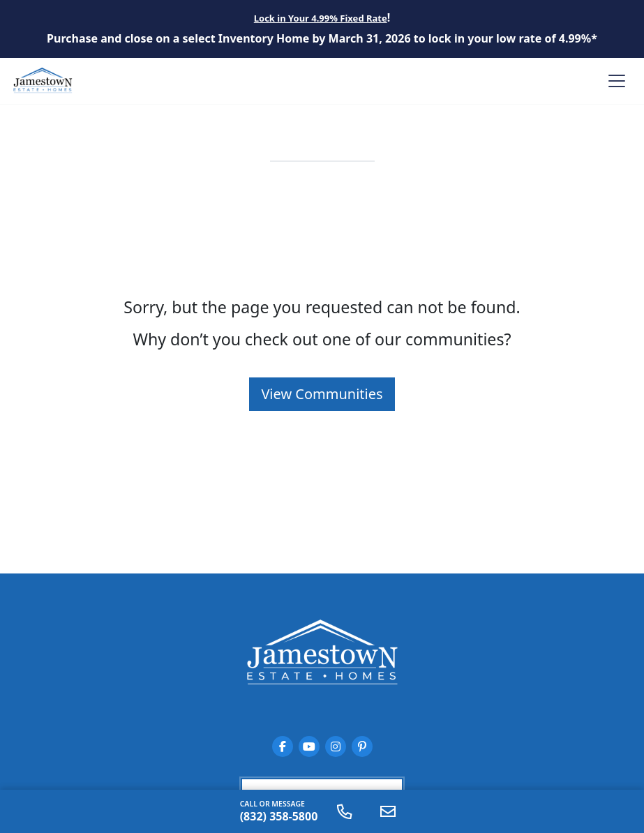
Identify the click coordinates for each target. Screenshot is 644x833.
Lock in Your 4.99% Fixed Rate (321, 18)
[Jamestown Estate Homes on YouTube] (309, 746)
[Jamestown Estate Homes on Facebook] (283, 746)
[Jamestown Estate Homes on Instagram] (336, 746)
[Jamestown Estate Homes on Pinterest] (362, 746)
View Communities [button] (322, 394)
